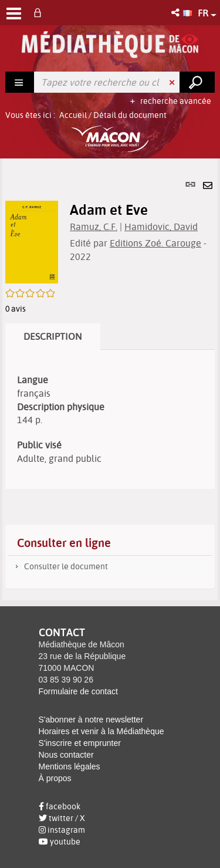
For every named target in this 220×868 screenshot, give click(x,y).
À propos (55, 778)
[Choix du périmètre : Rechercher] (20, 82)
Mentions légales (70, 766)
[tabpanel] (110, 379)
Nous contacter (66, 755)
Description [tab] (53, 336)
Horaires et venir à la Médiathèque (101, 731)
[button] (176, 13)
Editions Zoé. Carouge (155, 243)
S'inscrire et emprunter (80, 743)
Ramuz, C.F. (94, 227)
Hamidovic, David (161, 227)
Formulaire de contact (78, 691)
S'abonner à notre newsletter (91, 720)
